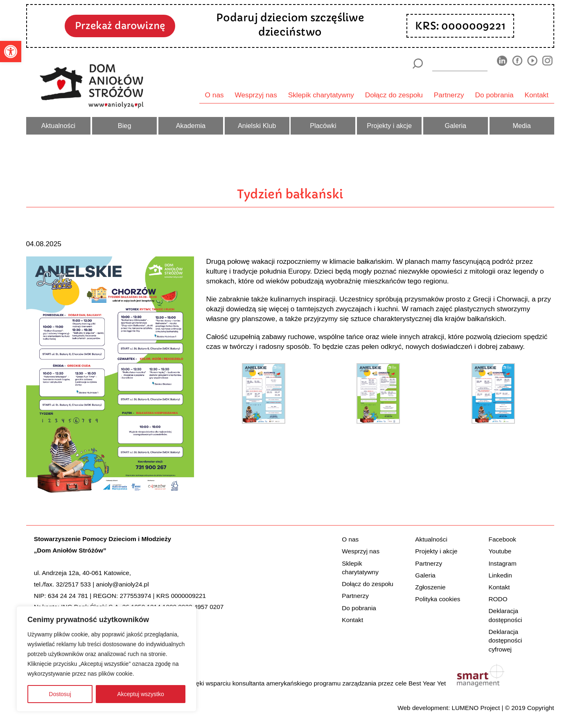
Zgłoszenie (430, 587)
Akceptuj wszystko (140, 694)
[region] (106, 659)
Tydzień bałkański (290, 194)
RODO (498, 599)
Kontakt (537, 95)
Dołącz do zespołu (394, 95)
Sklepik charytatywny (321, 95)
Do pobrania (494, 95)
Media (521, 126)
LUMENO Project (476, 708)
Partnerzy (449, 95)
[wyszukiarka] (460, 63)
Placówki (323, 126)
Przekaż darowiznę (120, 26)
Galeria (456, 126)
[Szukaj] (418, 64)
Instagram (503, 563)
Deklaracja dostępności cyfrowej (506, 640)
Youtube (500, 551)
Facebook (502, 539)
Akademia (191, 126)
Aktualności (58, 126)
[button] (11, 52)
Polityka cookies (438, 599)
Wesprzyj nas (256, 95)
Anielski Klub (257, 126)
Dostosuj (60, 694)
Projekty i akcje (389, 126)
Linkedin (500, 575)
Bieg (125, 126)
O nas (214, 95)
